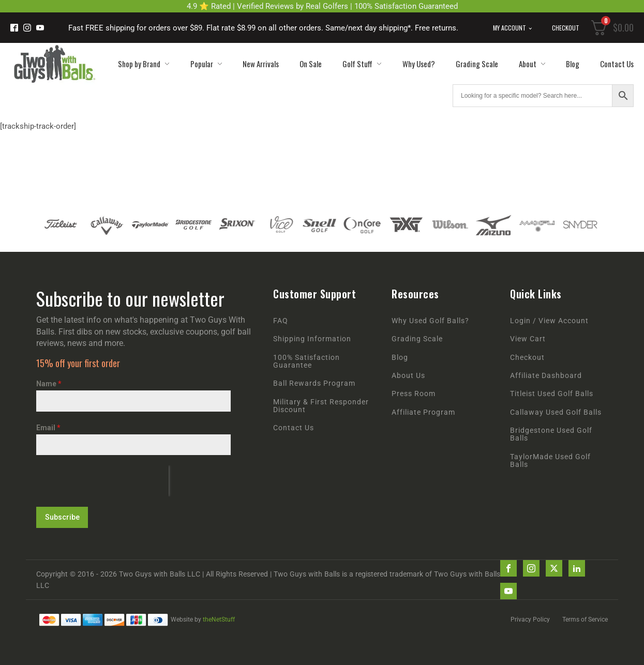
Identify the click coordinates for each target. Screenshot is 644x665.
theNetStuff (219, 619)
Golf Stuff (362, 64)
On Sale (311, 64)
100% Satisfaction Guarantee (306, 361)
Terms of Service (585, 619)
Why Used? (419, 64)
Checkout (566, 28)
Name (49, 384)
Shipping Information (312, 339)
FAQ (281, 321)
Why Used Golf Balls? (430, 321)
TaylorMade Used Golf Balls (550, 461)
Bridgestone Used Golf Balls (551, 434)
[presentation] (102, 481)
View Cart (528, 339)
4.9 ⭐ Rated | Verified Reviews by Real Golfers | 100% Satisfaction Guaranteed (322, 6)
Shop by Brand (144, 64)
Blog (573, 64)
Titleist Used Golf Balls (552, 394)
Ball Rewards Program (314, 383)
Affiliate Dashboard (546, 376)
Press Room (414, 394)
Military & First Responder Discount (321, 406)
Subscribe (62, 517)
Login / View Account (549, 321)
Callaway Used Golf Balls (556, 412)
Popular (206, 64)
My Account (510, 28)
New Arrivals (261, 64)
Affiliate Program (423, 412)
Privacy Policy (530, 619)
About (532, 64)
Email (48, 428)
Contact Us (617, 64)
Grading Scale (477, 64)
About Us (408, 376)
